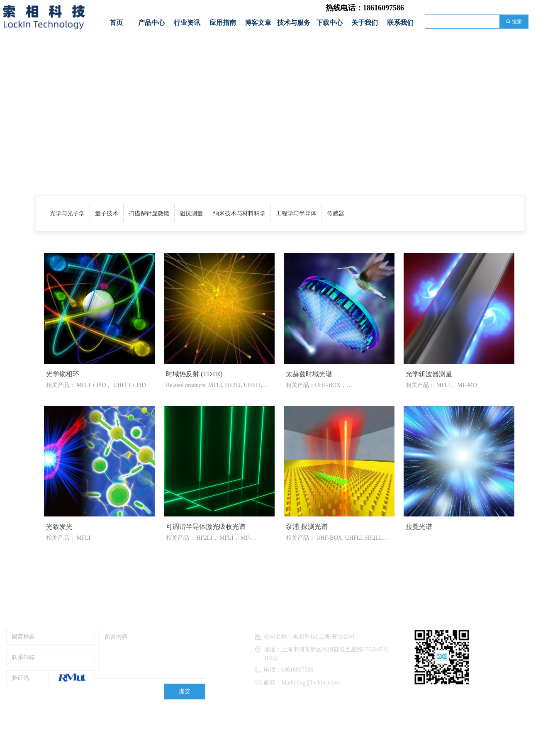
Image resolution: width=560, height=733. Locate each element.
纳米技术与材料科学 (239, 213)
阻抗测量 (191, 213)
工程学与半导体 (296, 213)
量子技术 (107, 213)
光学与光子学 (67, 213)
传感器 (336, 213)
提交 (185, 691)
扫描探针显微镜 (149, 213)
